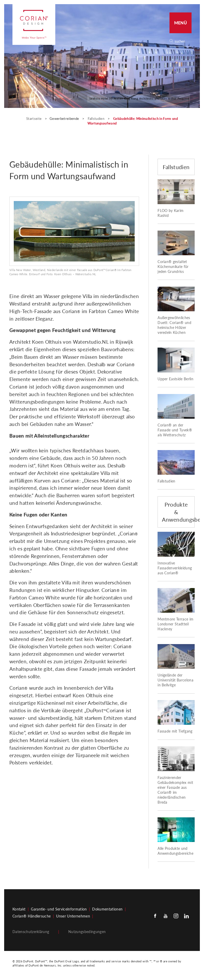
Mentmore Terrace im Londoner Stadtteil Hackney (175, 624)
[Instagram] (176, 916)
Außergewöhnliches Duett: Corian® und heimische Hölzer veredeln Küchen (174, 325)
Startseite (34, 119)
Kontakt (19, 909)
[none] (183, 41)
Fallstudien (96, 119)
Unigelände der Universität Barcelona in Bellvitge (175, 680)
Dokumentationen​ (107, 909)
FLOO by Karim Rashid (171, 213)
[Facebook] (155, 916)
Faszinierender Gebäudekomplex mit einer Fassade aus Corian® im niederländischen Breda (175, 790)
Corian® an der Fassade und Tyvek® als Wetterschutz (175, 430)
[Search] (182, 41)
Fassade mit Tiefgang (175, 731)
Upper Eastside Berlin (175, 379)
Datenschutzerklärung (31, 932)
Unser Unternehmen (73, 916)
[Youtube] (166, 916)
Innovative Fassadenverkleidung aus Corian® (175, 568)
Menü (181, 23)
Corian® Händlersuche (32, 916)
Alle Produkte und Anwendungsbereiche (175, 851)
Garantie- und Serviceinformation (59, 909)
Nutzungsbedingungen (87, 932)
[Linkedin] (186, 916)
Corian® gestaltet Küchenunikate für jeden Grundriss (173, 267)
